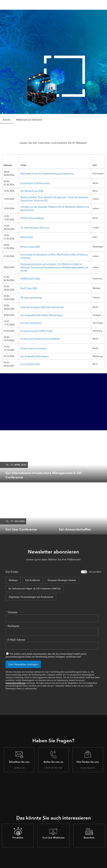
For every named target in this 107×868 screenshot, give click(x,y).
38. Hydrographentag (31, 297)
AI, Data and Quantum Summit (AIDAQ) (40, 339)
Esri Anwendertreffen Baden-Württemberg (41, 315)
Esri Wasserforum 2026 (32, 191)
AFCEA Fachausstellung (32, 218)
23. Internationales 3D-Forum (35, 227)
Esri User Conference (31, 323)
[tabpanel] (53, 249)
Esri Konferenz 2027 (30, 364)
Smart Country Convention (34, 348)
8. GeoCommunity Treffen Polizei (37, 331)
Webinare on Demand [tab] (29, 120)
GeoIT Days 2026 (29, 288)
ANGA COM (27, 237)
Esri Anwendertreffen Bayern (35, 356)
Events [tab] (7, 120)
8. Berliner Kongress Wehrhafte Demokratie (42, 307)
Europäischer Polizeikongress (35, 183)
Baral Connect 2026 (30, 247)
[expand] (102, 477)
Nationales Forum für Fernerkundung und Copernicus (47, 173)
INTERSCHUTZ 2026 (30, 279)
